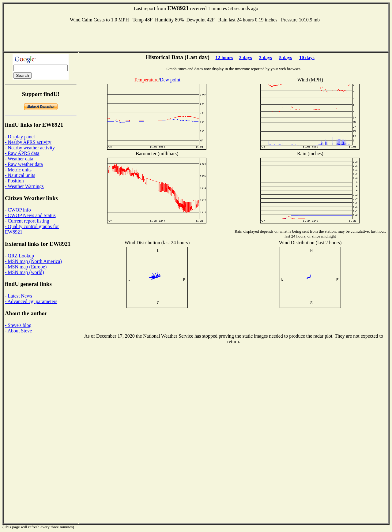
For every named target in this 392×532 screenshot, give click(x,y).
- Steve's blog (18, 325)
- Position (14, 181)
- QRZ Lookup (19, 256)
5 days (285, 57)
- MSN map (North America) (33, 261)
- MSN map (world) (24, 272)
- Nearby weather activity (30, 148)
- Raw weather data (24, 164)
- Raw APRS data (22, 153)
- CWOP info (18, 210)
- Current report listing (27, 221)
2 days (246, 57)
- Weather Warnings (24, 186)
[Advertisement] (196, 36)
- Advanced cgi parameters (31, 301)
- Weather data (19, 159)
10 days (307, 57)
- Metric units (18, 170)
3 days (266, 57)
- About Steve (18, 331)
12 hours (224, 57)
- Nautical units (20, 175)
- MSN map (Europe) (26, 267)
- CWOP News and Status (30, 215)
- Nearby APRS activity (28, 142)
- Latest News (19, 296)
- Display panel (20, 137)
